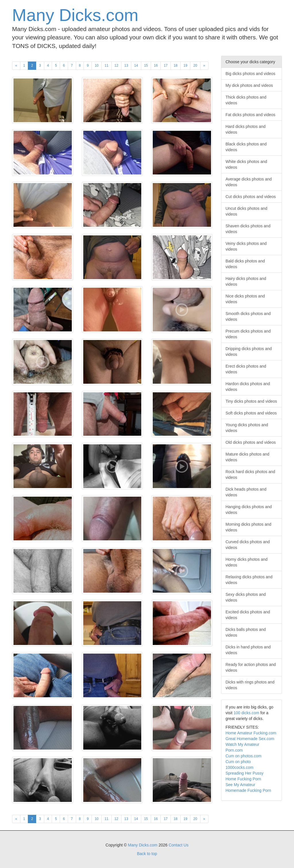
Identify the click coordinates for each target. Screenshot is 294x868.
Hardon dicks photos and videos (248, 387)
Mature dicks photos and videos (248, 457)
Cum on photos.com (244, 756)
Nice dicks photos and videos (245, 299)
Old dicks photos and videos (251, 442)
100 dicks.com (246, 713)
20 (195, 66)
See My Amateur (241, 785)
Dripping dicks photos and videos (249, 352)
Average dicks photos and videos (249, 182)
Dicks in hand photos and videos (248, 650)
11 (106, 66)
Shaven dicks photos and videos (248, 229)
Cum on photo (238, 762)
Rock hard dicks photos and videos (251, 475)
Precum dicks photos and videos (248, 334)
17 (166, 66)
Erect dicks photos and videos (246, 369)
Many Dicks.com (75, 15)
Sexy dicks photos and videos (246, 597)
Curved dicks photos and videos (248, 545)
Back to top (147, 854)
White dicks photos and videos (246, 164)
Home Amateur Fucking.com (251, 733)
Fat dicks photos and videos (251, 115)
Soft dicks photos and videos (251, 413)
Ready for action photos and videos (251, 667)
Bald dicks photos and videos (245, 264)
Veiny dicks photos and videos (246, 246)
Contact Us (178, 845)
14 (136, 66)
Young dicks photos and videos (247, 428)
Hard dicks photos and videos (246, 129)
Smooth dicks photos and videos (248, 316)
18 (176, 66)
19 (185, 66)
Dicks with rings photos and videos (250, 685)
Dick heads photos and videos (246, 492)
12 (116, 66)
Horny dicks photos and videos (247, 562)
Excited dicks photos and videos (248, 615)
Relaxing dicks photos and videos (249, 580)
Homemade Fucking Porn (248, 790)
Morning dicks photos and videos (249, 527)
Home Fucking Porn (243, 779)
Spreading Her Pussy (245, 773)
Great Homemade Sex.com (250, 739)
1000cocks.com (240, 767)
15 (146, 66)
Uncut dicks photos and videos (247, 211)
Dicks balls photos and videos (246, 632)
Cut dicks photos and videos (251, 197)
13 (126, 66)
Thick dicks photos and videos (246, 100)
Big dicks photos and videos (251, 74)
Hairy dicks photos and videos (246, 281)
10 (97, 66)
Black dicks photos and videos (246, 147)
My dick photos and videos (249, 85)
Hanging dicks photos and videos (249, 510)
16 (156, 66)
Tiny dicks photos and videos (251, 401)
